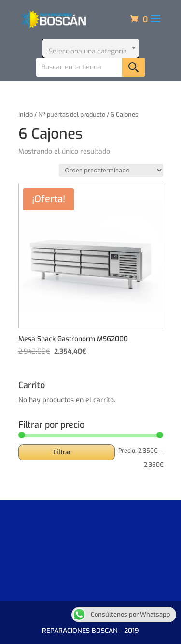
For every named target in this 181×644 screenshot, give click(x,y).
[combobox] (91, 48)
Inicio (26, 114)
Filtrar (62, 452)
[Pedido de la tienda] (111, 170)
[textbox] (91, 48)
